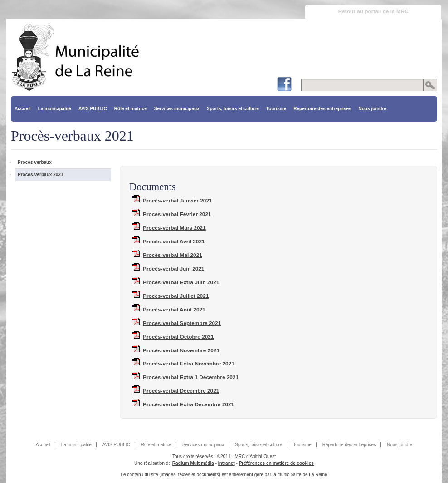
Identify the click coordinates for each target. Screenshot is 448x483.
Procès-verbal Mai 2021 (173, 255)
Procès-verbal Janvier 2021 (178, 201)
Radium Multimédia (193, 463)
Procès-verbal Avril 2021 (174, 241)
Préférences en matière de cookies (276, 463)
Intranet (226, 463)
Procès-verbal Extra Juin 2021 (181, 282)
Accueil (23, 109)
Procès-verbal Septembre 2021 (182, 323)
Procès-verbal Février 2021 (177, 214)
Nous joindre (373, 109)
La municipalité (55, 109)
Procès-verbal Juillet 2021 (176, 296)
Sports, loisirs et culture (233, 109)
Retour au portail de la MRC (373, 11)
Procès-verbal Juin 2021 (173, 269)
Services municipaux (177, 109)
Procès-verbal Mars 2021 (174, 228)
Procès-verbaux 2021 (41, 175)
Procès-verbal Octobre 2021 (178, 337)
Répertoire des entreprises (322, 109)
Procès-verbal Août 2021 (174, 310)
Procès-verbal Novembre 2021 (181, 350)
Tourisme (276, 109)
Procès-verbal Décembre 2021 (181, 391)
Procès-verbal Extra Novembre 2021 (189, 364)
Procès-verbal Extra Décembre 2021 (188, 404)
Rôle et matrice (131, 109)
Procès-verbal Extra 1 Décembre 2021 (191, 377)
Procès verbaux (35, 162)
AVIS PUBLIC (93, 109)
